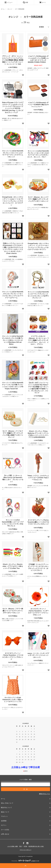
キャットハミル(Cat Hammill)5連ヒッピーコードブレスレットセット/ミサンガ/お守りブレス (13, 523)
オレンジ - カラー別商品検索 (16, 9)
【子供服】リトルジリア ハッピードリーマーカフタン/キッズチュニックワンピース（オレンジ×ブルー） (38, 567)
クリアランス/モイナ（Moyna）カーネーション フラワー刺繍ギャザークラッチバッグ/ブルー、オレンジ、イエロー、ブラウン (38, 340)
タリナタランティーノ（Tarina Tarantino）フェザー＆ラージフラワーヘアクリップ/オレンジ (38, 612)
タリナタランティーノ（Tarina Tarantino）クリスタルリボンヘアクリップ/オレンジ (13, 656)
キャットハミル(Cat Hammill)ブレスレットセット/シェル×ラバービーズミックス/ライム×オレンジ (13, 154)
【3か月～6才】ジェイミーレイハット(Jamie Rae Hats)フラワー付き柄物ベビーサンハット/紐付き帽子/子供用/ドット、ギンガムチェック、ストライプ (38, 388)
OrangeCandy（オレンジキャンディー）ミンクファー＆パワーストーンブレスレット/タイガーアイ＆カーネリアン (38, 246)
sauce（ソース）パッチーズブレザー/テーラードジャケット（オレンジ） (38, 655)
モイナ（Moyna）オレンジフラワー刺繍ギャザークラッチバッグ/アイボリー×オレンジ (38, 199)
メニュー (8, 2)
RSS (20, 846)
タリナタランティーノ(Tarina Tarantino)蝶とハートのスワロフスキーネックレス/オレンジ (38, 522)
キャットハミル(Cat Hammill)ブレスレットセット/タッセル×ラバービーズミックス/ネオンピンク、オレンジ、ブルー (38, 154)
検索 (25, 2)
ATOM (25, 846)
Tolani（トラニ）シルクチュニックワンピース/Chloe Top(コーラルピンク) (38, 478)
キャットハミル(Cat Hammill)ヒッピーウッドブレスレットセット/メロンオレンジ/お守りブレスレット (38, 295)
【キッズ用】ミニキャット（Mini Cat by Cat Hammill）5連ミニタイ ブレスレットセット (13, 478)
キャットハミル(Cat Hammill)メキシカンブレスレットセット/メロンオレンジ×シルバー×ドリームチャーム (13, 295)
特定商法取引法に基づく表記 (36, 846)
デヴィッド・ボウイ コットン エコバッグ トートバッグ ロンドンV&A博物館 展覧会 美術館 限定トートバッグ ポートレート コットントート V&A (13, 60)
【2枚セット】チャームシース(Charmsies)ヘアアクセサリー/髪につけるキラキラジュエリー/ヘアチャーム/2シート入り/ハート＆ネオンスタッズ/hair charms (13, 248)
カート (43, 2)
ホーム (3, 9)
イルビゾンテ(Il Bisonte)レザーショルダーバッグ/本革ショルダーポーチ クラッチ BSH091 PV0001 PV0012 (38, 59)
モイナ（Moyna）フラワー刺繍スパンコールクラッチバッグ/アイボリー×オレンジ (13, 611)
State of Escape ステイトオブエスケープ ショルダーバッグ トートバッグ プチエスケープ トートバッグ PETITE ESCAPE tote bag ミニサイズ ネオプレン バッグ (13, 107)
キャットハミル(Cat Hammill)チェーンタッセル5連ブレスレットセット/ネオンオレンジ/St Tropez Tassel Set (13, 386)
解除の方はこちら (45, 794)
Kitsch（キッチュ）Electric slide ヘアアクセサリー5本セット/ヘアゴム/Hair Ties (13, 566)
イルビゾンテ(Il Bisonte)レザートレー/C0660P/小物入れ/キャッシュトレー (38, 105)
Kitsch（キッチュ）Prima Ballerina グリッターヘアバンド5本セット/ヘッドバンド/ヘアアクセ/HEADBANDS (38, 434)
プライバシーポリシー (25, 850)
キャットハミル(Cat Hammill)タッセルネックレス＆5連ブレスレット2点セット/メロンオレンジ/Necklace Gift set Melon (13, 340)
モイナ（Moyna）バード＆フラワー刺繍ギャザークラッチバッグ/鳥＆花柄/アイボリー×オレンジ (13, 434)
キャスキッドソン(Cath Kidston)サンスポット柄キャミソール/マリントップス (13, 700)
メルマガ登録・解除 (13, 846)
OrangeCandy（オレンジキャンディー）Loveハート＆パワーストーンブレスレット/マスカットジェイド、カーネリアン (13, 201)
